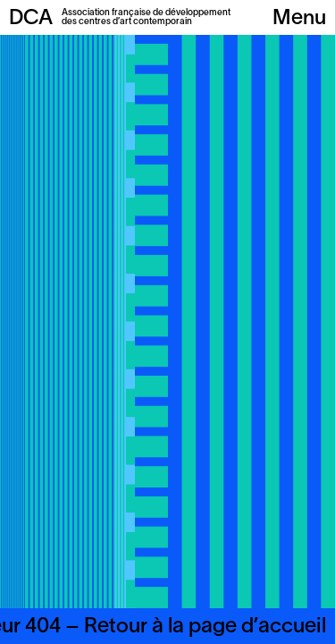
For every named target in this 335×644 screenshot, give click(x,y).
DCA (31, 19)
